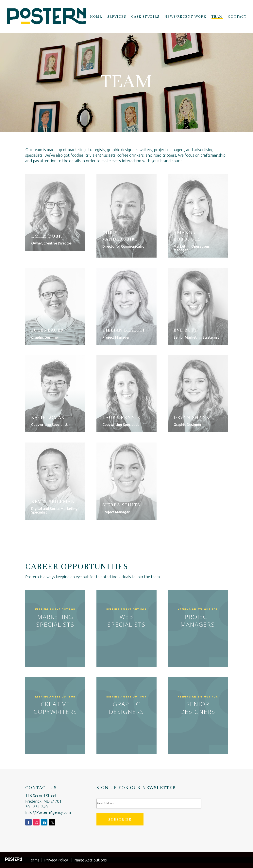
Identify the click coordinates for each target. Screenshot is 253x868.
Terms (34, 860)
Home (96, 17)
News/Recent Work (185, 17)
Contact (237, 17)
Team (217, 17)
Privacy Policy (56, 860)
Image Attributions (90, 860)
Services (117, 17)
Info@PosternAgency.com (48, 812)
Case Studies (145, 17)
